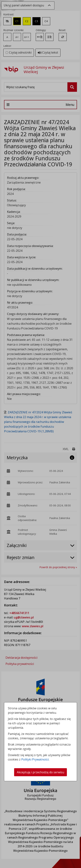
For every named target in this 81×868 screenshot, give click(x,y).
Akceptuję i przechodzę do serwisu (40, 772)
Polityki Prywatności (35, 759)
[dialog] (40, 434)
